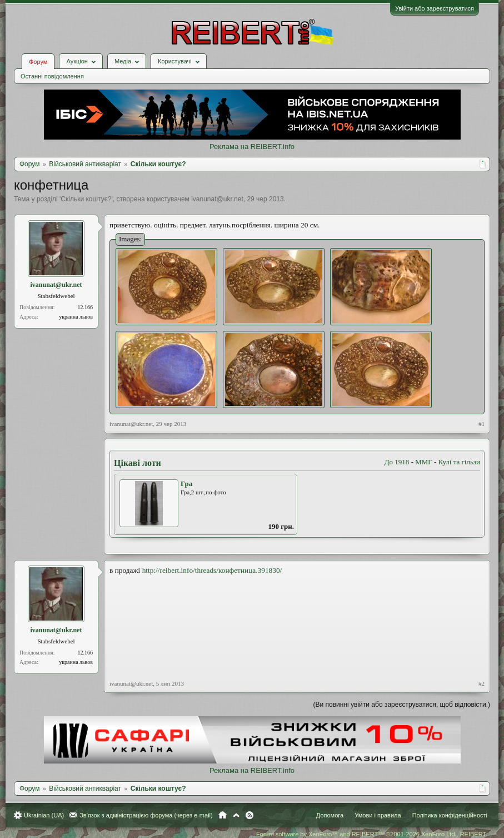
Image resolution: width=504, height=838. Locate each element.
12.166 (86, 307)
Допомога (330, 815)
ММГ (424, 462)
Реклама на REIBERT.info (252, 147)
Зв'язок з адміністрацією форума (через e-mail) (146, 815)
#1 (481, 424)
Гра (186, 484)
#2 (481, 683)
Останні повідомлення (52, 76)
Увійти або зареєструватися (435, 8)
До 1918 (397, 462)
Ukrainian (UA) (44, 815)
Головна (223, 815)
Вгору (236, 815)
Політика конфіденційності (450, 815)
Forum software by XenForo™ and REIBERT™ (372, 834)
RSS (249, 815)
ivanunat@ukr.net (217, 199)
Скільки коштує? (86, 199)
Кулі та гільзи (459, 462)
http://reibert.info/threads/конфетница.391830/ (212, 570)
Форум (38, 62)
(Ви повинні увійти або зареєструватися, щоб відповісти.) (402, 705)
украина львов (76, 317)
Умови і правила (378, 815)
